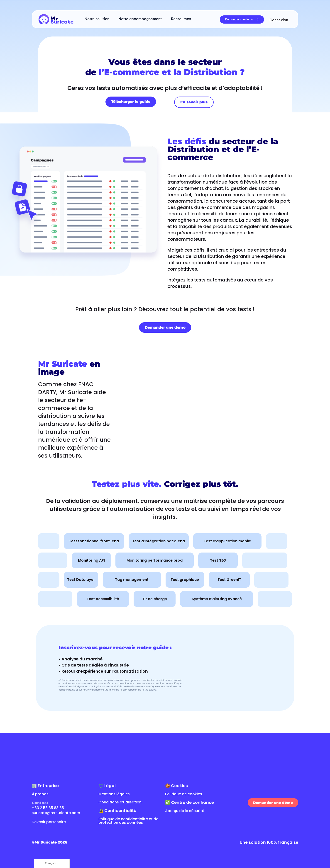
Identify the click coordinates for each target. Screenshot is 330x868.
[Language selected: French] (52, 864)
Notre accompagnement (140, 19)
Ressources (181, 19)
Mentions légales (114, 794)
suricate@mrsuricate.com (56, 813)
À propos (40, 794)
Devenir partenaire (49, 822)
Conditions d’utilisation (120, 802)
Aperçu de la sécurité (185, 811)
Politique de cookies (184, 794)
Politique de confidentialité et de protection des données (128, 821)
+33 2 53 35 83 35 (48, 808)
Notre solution (97, 19)
